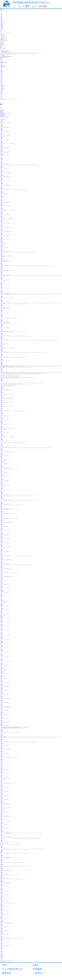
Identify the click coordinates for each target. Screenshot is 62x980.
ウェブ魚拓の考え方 (12, 969)
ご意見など (39, 973)
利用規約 (38, 969)
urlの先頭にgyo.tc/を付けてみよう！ (31, 2)
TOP (4, 965)
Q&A (36, 965)
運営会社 (7, 973)
